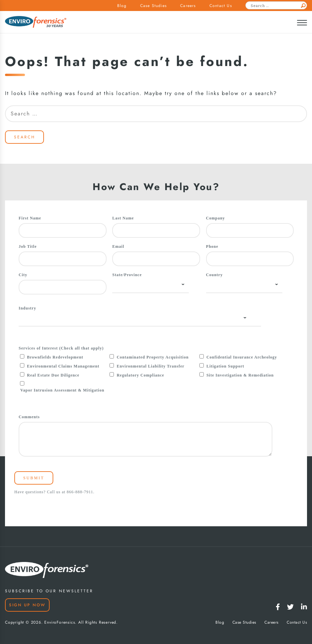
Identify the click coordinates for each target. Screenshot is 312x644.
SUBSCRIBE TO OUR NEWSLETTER (49, 591)
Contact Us (221, 6)
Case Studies (154, 6)
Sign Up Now (27, 605)
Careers (188, 6)
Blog (122, 6)
